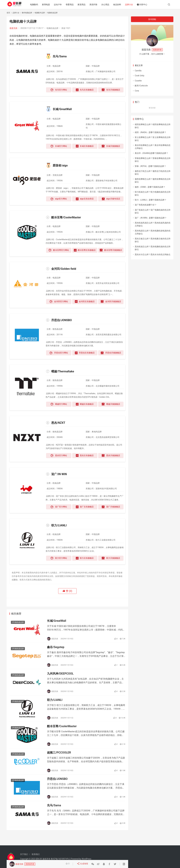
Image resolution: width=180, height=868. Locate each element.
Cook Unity (140, 76)
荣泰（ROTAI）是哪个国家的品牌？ (150, 166)
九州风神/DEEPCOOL (60, 677)
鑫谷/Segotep (56, 649)
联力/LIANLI (55, 704)
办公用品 (108, 5)
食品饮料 (120, 5)
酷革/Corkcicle (141, 86)
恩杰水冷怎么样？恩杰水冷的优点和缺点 (153, 254)
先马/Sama (54, 814)
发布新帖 (152, 19)
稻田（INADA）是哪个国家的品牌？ (151, 132)
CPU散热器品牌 (18, 623)
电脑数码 (37, 5)
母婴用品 (72, 5)
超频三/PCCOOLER (59, 759)
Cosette (138, 81)
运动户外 (60, 5)
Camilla (138, 71)
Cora (137, 91)
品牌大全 (132, 5)
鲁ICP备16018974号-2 (61, 859)
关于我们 (24, 854)
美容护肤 (96, 5)
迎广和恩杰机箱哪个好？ (146, 205)
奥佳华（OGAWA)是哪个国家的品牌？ (151, 153)
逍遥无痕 (13, 28)
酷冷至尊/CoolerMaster (62, 732)
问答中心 (145, 5)
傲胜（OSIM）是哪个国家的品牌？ (150, 187)
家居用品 (84, 5)
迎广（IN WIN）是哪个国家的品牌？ (151, 218)
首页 (8, 13)
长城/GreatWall (57, 621)
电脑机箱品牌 (52, 28)
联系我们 (36, 854)
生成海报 (83, 864)
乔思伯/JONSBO (57, 787)
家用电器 (49, 5)
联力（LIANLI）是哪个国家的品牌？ (151, 200)
